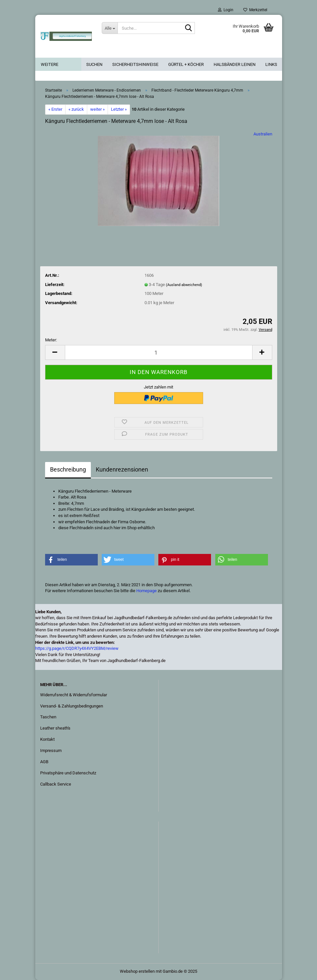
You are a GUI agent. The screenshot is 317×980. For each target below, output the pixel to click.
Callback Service (56, 784)
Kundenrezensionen (122, 469)
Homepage (146, 591)
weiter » (97, 109)
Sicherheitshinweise (135, 64)
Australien (263, 134)
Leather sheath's (55, 728)
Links (271, 64)
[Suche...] (110, 28)
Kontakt (47, 739)
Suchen (94, 64)
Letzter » (119, 109)
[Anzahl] (159, 352)
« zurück (76, 109)
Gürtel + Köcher (186, 64)
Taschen (48, 717)
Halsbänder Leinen (235, 64)
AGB (44, 762)
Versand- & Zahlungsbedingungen (72, 706)
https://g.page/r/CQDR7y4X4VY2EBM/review (77, 648)
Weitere (50, 64)
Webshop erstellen (137, 971)
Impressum (51, 750)
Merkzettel (255, 10)
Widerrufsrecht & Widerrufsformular (74, 695)
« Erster (55, 109)
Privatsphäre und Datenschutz (68, 773)
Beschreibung (68, 469)
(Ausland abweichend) (184, 285)
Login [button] (226, 10)
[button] (55, 352)
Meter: (51, 340)
